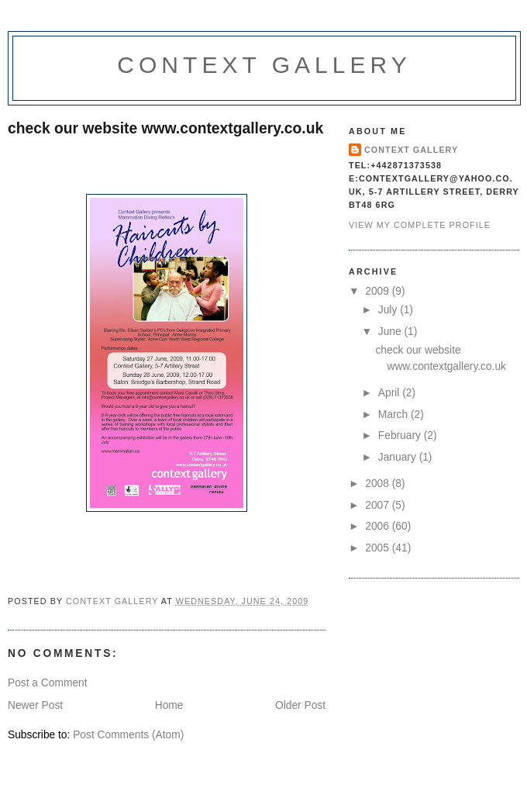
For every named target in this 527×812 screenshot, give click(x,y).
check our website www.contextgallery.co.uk (165, 128)
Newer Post (35, 705)
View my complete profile (420, 225)
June (391, 332)
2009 (378, 291)
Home (169, 705)
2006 (378, 526)
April (390, 393)
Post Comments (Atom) (128, 735)
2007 (378, 505)
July (389, 310)
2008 (378, 484)
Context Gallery (264, 65)
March (394, 415)
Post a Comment (48, 683)
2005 (378, 548)
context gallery (411, 150)
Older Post (300, 705)
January (399, 457)
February (401, 435)
